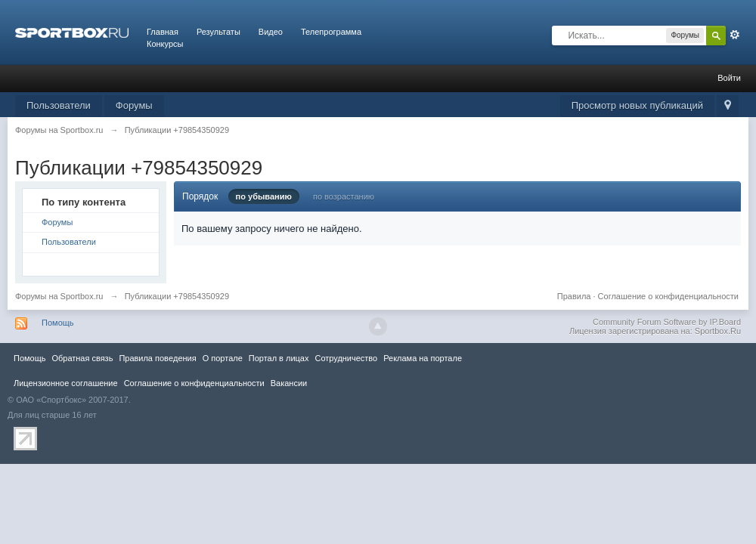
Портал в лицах (279, 358)
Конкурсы (165, 44)
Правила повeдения (157, 358)
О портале (223, 358)
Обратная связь (82, 358)
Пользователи (59, 105)
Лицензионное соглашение (66, 383)
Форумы (134, 105)
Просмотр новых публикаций (637, 105)
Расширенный (735, 35)
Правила (574, 296)
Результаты (218, 32)
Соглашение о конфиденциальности (668, 296)
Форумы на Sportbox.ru (59, 296)
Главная (163, 32)
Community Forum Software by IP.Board (667, 322)
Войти (729, 78)
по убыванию (264, 196)
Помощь (58, 323)
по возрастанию (344, 196)
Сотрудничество (346, 358)
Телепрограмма (331, 32)
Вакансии (289, 383)
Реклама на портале (423, 358)
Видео (271, 32)
